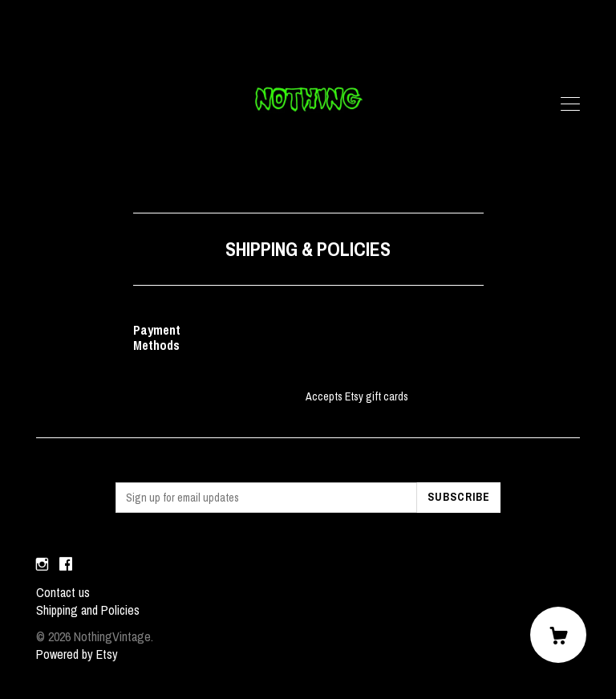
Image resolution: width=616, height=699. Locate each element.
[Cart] (558, 635)
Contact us (63, 592)
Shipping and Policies (88, 610)
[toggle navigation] (570, 104)
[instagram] (42, 565)
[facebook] (66, 565)
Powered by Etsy (77, 654)
